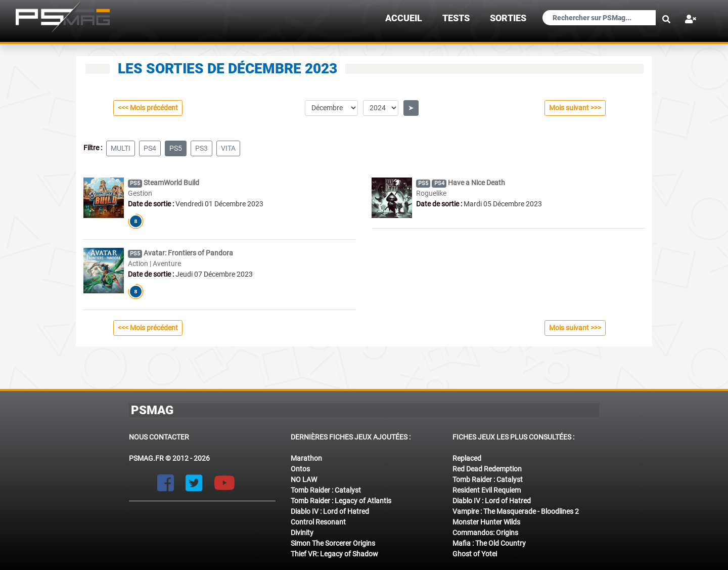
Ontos (300, 469)
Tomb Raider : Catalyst (326, 490)
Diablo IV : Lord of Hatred (330, 511)
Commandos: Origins (485, 533)
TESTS (456, 18)
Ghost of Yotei (475, 554)
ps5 (176, 148)
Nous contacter (159, 437)
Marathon (306, 458)
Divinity (302, 533)
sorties (508, 18)
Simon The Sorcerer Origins (333, 543)
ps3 (201, 148)
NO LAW (304, 479)
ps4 (150, 148)
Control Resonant (318, 522)
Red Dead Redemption (487, 469)
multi (121, 148)
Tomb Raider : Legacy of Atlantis (341, 501)
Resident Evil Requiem (487, 490)
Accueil (404, 18)
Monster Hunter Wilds (486, 522)
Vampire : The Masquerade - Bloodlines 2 (516, 511)
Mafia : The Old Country (489, 543)
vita (228, 148)
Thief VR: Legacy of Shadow (334, 554)
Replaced (467, 458)
